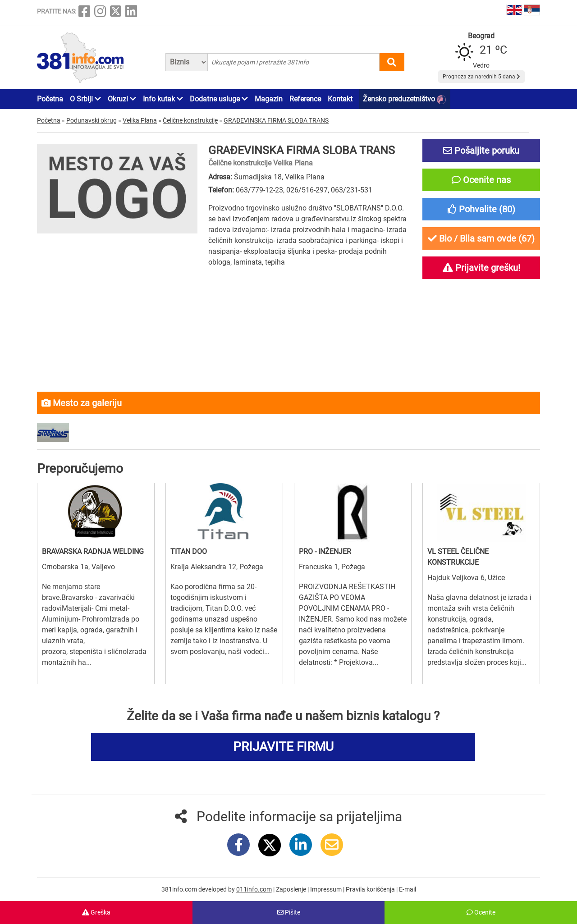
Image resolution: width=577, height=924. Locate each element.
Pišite (289, 912)
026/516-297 (307, 190)
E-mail (408, 889)
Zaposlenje (292, 889)
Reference (305, 99)
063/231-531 (352, 190)
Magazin (269, 99)
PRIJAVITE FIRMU (283, 747)
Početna (50, 99)
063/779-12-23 (259, 190)
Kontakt (340, 99)
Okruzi (122, 99)
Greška (96, 912)
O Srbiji (85, 99)
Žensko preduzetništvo (404, 99)
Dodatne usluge (219, 99)
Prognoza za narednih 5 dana (481, 77)
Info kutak (163, 99)
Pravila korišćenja (371, 889)
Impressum (327, 889)
